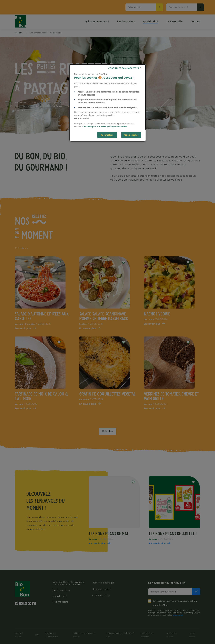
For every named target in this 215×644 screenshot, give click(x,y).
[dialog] (108, 103)
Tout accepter (131, 135)
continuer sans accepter (124, 68)
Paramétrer (107, 135)
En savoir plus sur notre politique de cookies (105, 127)
